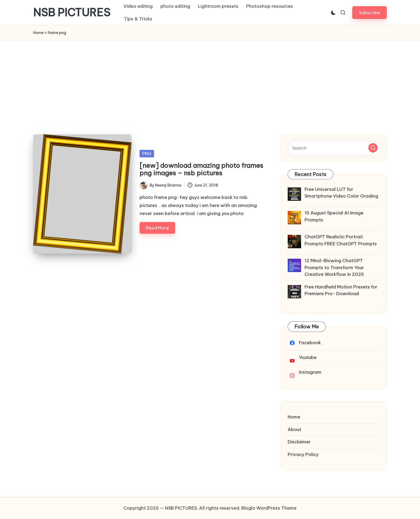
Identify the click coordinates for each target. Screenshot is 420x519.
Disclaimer (299, 442)
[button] (370, 12)
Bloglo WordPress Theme (269, 508)
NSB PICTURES (72, 13)
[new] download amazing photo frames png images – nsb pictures (201, 169)
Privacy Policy (303, 454)
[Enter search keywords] (334, 148)
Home (38, 33)
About (295, 429)
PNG (147, 154)
